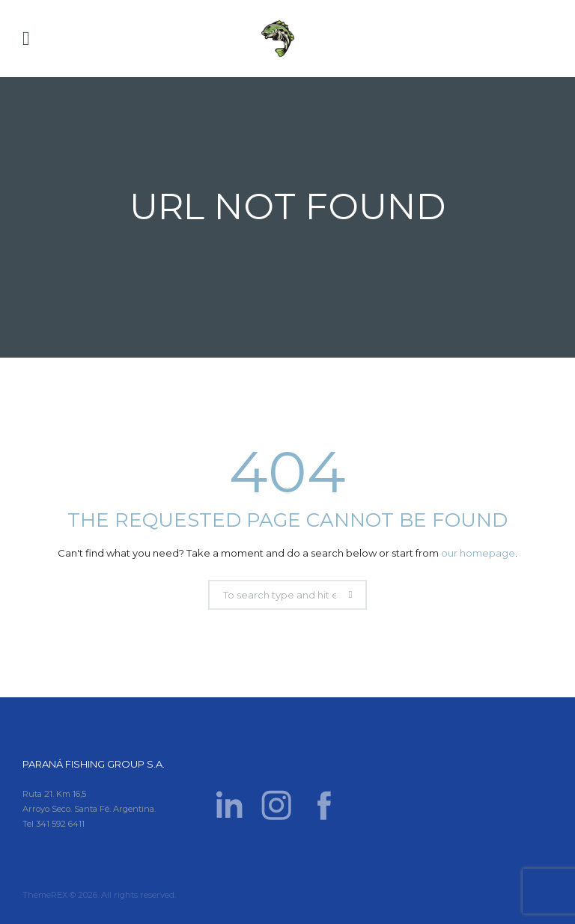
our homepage (478, 553)
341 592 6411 (60, 824)
